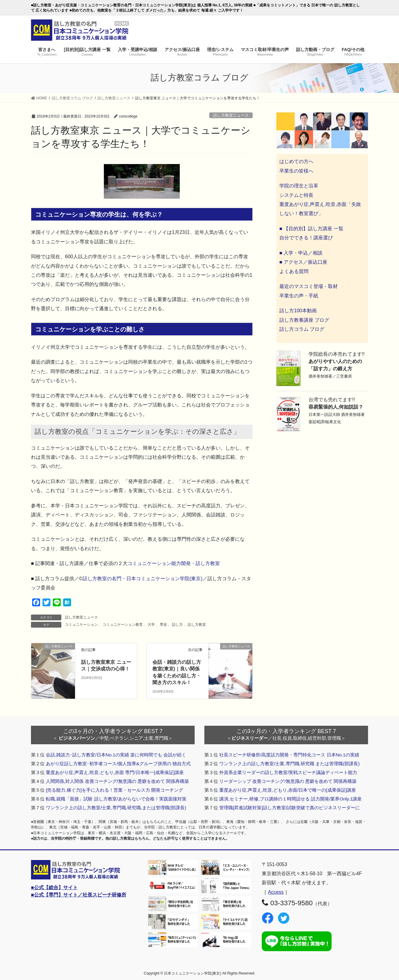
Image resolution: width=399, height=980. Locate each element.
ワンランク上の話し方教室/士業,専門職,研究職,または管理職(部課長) (116, 808)
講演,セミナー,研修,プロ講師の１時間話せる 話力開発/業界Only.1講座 (290, 799)
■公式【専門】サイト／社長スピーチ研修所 (79, 895)
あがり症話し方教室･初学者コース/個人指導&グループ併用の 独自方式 (118, 764)
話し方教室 (197, 625)
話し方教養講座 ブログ (304, 320)
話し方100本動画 (298, 311)
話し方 (177, 625)
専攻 (163, 625)
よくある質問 (294, 271)
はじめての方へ (296, 161)
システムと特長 (296, 195)
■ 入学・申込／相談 (301, 253)
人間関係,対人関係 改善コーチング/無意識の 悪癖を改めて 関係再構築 (117, 781)
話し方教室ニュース (231, 115)
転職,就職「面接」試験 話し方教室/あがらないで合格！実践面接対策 (116, 799)
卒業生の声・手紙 (299, 296)
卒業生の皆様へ (296, 171)
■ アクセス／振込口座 (303, 262)
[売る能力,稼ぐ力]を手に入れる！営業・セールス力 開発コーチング (114, 790)
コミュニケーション (81, 625)
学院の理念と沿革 (299, 186)
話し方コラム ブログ (302, 329)
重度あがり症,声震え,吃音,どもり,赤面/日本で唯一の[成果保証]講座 (288, 790)
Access (276, 892)
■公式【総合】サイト (54, 887)
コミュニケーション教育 (123, 625)
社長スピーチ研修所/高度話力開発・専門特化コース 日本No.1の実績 (289, 755)
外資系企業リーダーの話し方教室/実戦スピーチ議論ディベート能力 (288, 772)
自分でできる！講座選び (306, 238)
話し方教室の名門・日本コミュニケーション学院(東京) (143, 579)
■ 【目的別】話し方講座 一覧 (311, 229)
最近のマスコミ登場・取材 (309, 286)
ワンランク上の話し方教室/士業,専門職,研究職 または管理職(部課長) (289, 764)
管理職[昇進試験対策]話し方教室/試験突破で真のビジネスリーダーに (290, 808)
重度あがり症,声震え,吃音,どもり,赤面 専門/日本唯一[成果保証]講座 (115, 772)
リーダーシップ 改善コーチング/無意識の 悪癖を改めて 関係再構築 (288, 781)
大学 (151, 625)
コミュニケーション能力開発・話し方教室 (174, 563)
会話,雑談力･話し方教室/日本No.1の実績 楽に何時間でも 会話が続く (116, 755)
